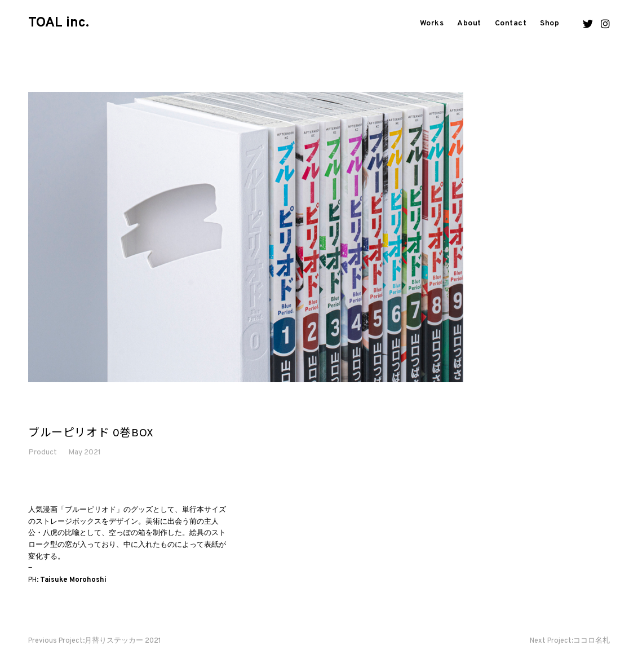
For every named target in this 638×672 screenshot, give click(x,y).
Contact (511, 23)
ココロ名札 (570, 641)
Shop (550, 23)
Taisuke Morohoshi (73, 580)
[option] (246, 237)
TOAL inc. (59, 23)
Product (43, 452)
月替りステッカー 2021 (95, 641)
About (469, 23)
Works (432, 23)
